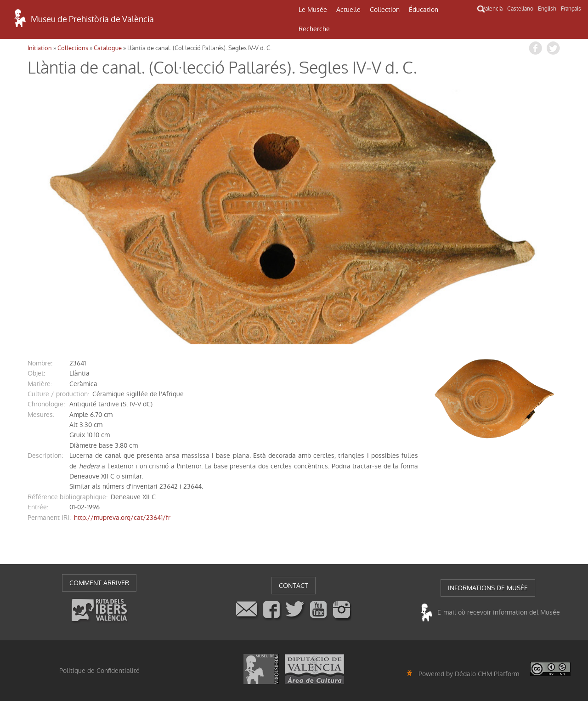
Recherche (314, 29)
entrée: (38, 507)
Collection (385, 10)
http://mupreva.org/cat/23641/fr (122, 518)
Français (571, 9)
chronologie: (46, 404)
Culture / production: (58, 394)
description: (45, 456)
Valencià (492, 9)
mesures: (41, 415)
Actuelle (348, 10)
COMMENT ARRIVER (99, 583)
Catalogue (108, 48)
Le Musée (313, 10)
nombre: (40, 363)
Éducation (424, 10)
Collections (73, 48)
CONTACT (294, 586)
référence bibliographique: (68, 497)
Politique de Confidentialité (99, 671)
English (547, 9)
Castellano (520, 9)
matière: (40, 384)
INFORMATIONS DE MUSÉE (488, 588)
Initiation (40, 48)
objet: (36, 373)
